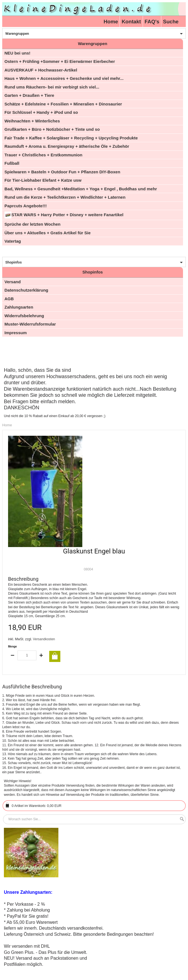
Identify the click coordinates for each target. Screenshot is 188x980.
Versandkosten (44, 639)
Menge (13, 647)
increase (41, 655)
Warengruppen (17, 34)
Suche (171, 22)
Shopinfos (13, 262)
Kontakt (131, 22)
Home (111, 22)
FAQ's (152, 22)
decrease (13, 655)
